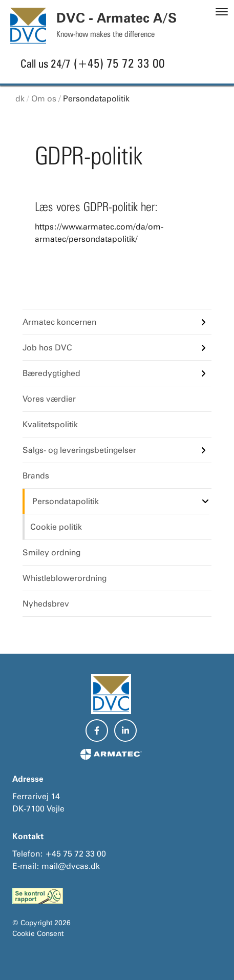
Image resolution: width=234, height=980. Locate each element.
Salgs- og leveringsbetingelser (79, 450)
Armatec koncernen (59, 322)
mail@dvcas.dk (71, 866)
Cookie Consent (38, 933)
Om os (44, 99)
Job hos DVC (47, 348)
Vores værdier (49, 399)
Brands (36, 476)
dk (20, 99)
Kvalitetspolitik (50, 424)
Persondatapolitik (96, 99)
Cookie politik (56, 527)
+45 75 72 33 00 (76, 854)
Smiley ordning (51, 552)
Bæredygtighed (51, 373)
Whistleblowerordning (65, 578)
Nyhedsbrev (46, 604)
